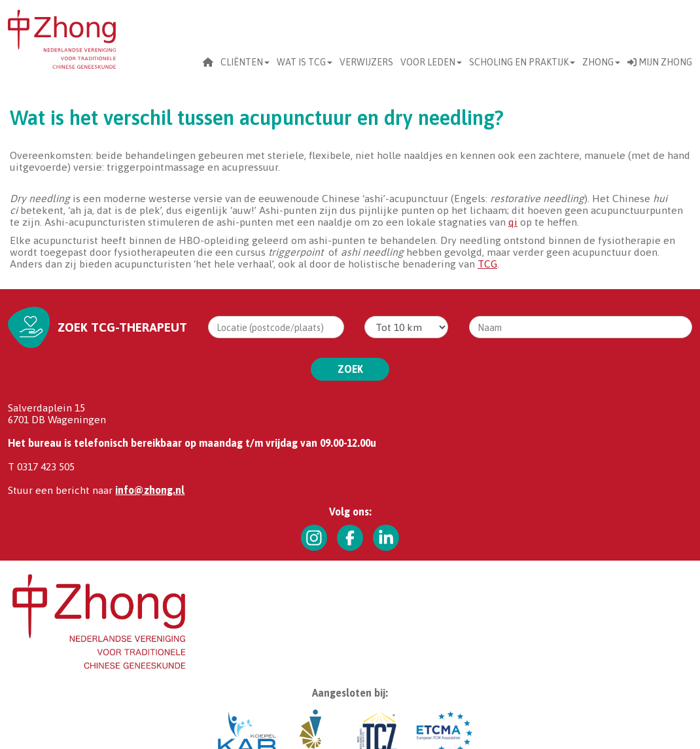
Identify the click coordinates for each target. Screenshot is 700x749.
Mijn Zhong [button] (660, 62)
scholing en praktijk (522, 62)
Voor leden (431, 62)
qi (513, 222)
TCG (487, 264)
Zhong (601, 62)
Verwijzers (366, 62)
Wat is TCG (305, 62)
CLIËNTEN (245, 62)
